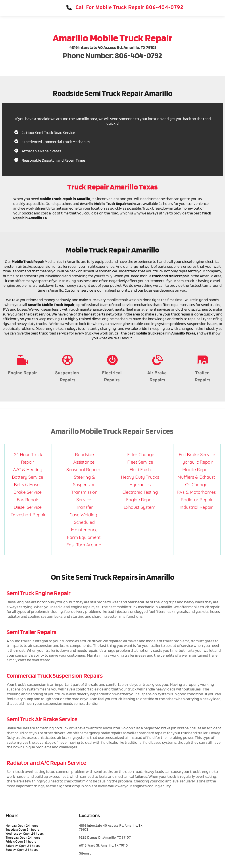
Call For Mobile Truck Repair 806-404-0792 (129, 8)
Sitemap (85, 854)
